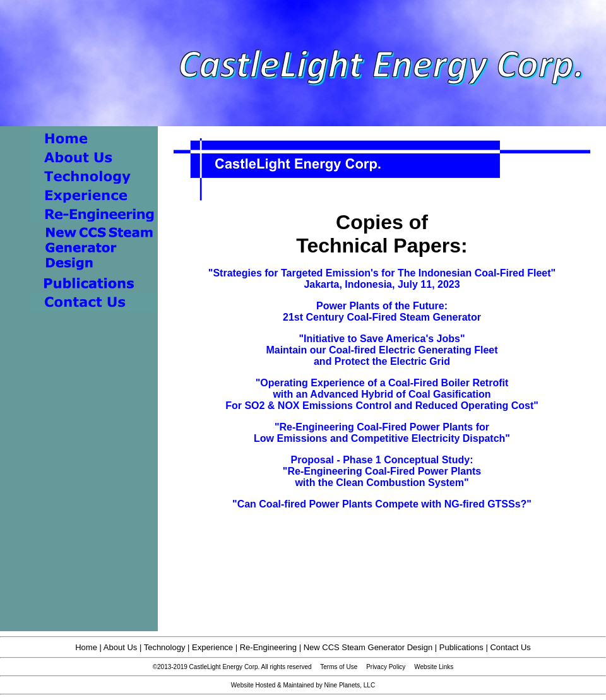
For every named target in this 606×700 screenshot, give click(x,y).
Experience (212, 647)
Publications (461, 647)
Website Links (434, 667)
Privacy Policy (386, 667)
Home (86, 647)
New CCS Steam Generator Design (368, 647)
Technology (165, 647)
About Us (120, 647)
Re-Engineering (268, 647)
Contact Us (510, 647)
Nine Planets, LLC (350, 685)
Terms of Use (339, 667)
